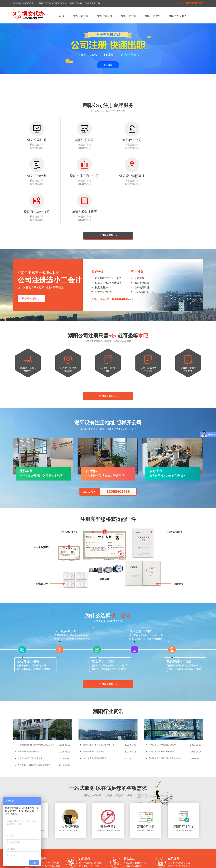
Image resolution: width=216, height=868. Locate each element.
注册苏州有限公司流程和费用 (30, 722)
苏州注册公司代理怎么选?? (95, 716)
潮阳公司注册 (29, 3)
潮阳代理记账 (45, 3)
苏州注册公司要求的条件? (29, 716)
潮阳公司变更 (76, 3)
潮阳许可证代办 (93, 3)
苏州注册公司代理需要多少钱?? (162, 709)
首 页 (62, 16)
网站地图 (120, 849)
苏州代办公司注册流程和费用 (161, 716)
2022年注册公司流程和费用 (95, 722)
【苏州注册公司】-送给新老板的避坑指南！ (36, 709)
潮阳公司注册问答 (107, 858)
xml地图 (108, 849)
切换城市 (96, 849)
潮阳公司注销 (60, 3)
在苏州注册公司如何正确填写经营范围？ (35, 729)
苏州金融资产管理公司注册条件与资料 (165, 722)
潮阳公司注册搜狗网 (129, 858)
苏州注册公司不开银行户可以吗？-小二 (100, 709)
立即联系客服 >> (108, 199)
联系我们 (83, 849)
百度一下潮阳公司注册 (83, 858)
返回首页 (64, 845)
